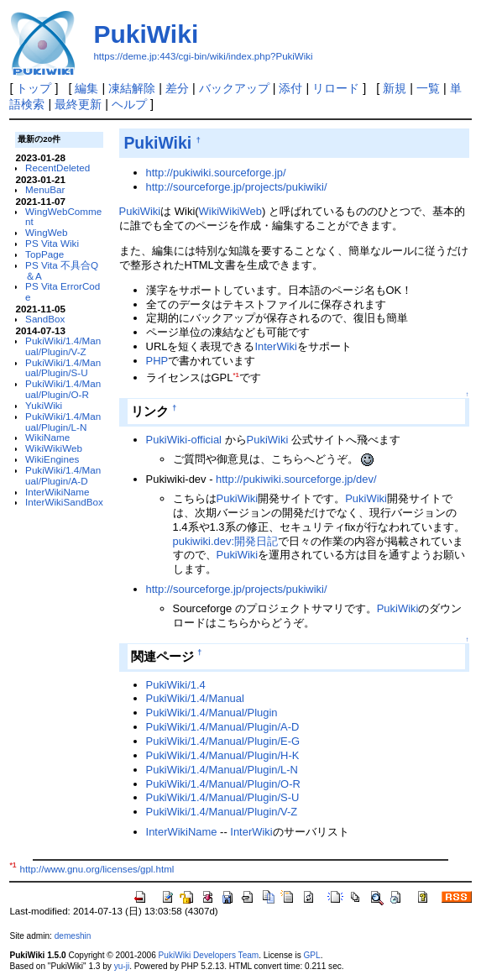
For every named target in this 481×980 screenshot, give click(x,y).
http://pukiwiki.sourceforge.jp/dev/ (296, 479)
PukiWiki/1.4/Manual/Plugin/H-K (223, 755)
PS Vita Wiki (52, 243)
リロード (336, 88)
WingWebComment (63, 217)
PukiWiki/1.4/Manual (195, 698)
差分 (177, 88)
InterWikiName (57, 492)
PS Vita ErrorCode (63, 291)
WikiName (47, 437)
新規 (395, 88)
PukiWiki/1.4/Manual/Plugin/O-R (63, 389)
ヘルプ (129, 104)
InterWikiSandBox (64, 502)
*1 (235, 375)
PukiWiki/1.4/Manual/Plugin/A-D (63, 475)
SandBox (45, 319)
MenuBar (45, 189)
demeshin (73, 936)
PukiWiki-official (184, 440)
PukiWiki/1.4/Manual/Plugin (212, 713)
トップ (34, 88)
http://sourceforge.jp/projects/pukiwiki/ (237, 187)
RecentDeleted (58, 168)
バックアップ (234, 88)
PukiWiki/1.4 (176, 685)
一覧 (428, 88)
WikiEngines (52, 459)
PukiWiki (146, 34)
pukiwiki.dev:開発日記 (225, 541)
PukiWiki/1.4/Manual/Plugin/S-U (63, 368)
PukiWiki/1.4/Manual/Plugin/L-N (63, 422)
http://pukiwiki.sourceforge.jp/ (216, 173)
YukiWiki (44, 405)
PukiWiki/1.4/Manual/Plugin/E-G (223, 741)
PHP (157, 361)
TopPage (44, 254)
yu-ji (122, 966)
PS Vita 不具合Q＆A (62, 270)
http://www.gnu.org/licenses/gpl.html (97, 869)
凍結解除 (132, 88)
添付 (290, 88)
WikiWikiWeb (54, 448)
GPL (311, 955)
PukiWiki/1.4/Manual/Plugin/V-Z (63, 346)
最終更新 (78, 104)
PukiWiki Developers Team (209, 955)
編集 (86, 88)
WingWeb (46, 232)
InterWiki (275, 346)
